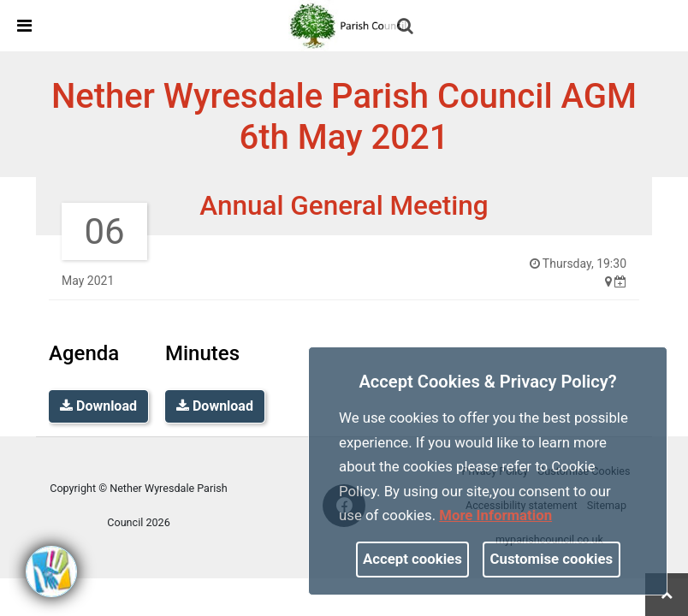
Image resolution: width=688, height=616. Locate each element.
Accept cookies (412, 559)
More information (495, 515)
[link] (351, 25)
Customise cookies (552, 559)
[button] (406, 27)
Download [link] (98, 406)
